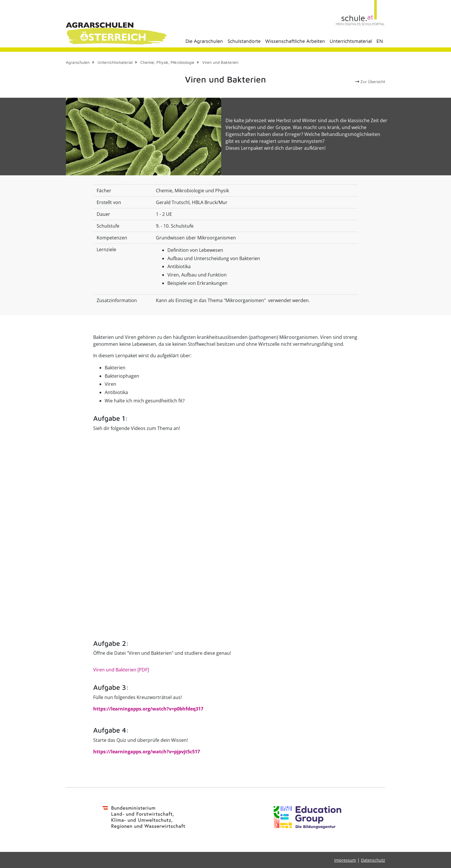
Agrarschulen (78, 62)
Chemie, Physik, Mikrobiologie (167, 62)
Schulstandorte (244, 41)
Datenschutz (373, 860)
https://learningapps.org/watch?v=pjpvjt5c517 (147, 752)
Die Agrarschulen (204, 41)
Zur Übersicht (370, 81)
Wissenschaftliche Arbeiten (295, 41)
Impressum (345, 860)
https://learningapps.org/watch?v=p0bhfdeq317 (148, 709)
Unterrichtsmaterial (351, 41)
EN (380, 41)
